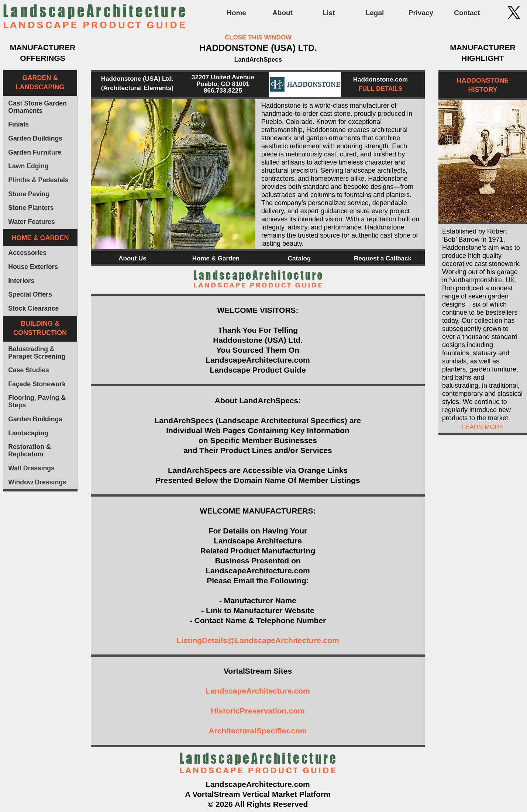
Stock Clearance (33, 308)
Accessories (27, 253)
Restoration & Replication (30, 450)
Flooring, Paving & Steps (37, 401)
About (283, 13)
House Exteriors (33, 267)
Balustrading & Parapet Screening (37, 353)
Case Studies (29, 370)
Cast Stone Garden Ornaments (37, 107)
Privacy (421, 13)
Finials (18, 124)
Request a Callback (383, 258)
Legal (375, 13)
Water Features (32, 222)
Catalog (299, 258)
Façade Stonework (37, 384)
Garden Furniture (35, 152)
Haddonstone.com (380, 80)
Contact (467, 13)
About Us (132, 258)
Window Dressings (37, 482)
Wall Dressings (31, 468)
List (329, 13)
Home (236, 13)
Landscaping (28, 433)
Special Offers (30, 294)
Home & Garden (216, 258)
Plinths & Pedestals (38, 180)
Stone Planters (31, 208)
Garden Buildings (35, 138)
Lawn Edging (28, 166)
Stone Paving (29, 194)
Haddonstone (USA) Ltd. (137, 79)
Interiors (21, 281)
